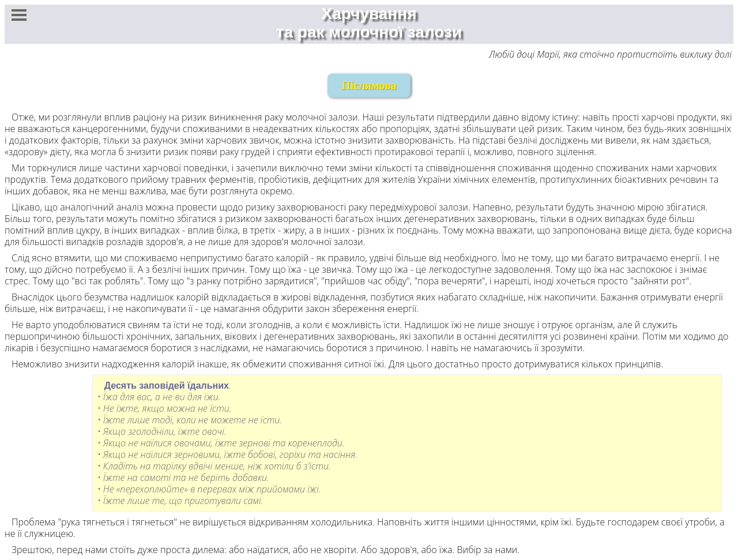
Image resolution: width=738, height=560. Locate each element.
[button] (19, 15)
